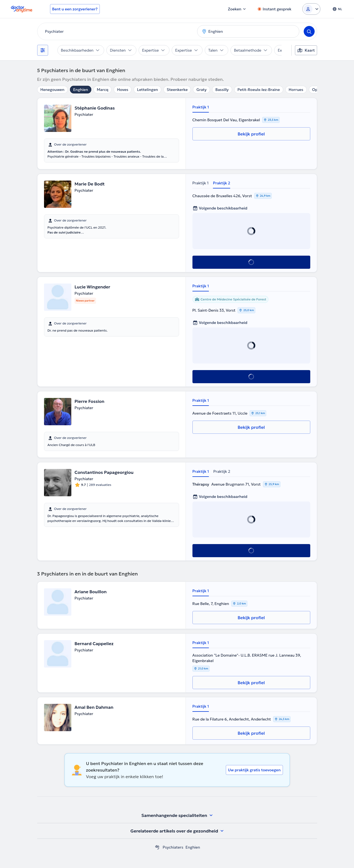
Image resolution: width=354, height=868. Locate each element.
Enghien (81, 90)
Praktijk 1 (201, 107)
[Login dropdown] (311, 9)
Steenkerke (177, 90)
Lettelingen (147, 90)
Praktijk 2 (222, 183)
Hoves (123, 90)
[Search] (309, 31)
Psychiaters (173, 847)
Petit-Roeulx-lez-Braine (259, 90)
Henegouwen (52, 90)
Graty (201, 90)
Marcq (103, 90)
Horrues (296, 90)
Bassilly (222, 90)
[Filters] (43, 50)
